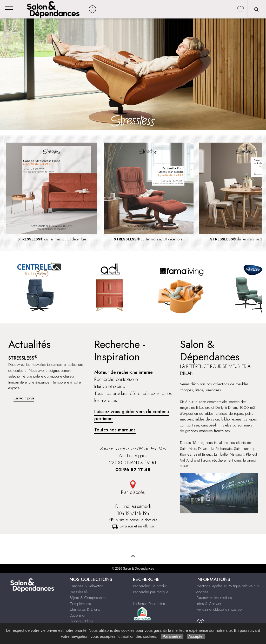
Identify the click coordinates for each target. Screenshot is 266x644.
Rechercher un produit (150, 586)
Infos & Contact (209, 604)
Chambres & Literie (85, 609)
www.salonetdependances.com (220, 609)
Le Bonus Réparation (149, 604)
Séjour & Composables (88, 598)
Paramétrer (172, 636)
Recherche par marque (151, 592)
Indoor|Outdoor (82, 621)
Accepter (196, 636)
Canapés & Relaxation (87, 586)
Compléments (80, 604)
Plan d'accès (133, 492)
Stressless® (79, 592)
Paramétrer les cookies (214, 598)
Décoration (78, 615)
